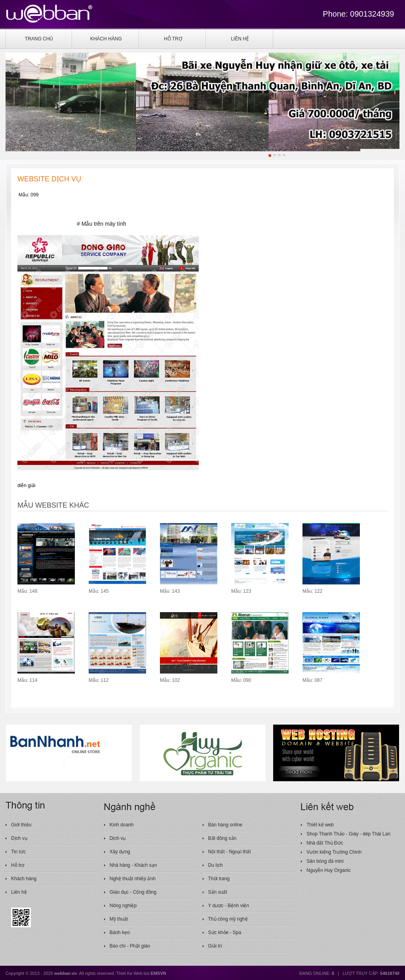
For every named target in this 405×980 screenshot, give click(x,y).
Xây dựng (120, 852)
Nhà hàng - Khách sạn (133, 865)
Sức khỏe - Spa (225, 932)
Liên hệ (19, 892)
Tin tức (18, 852)
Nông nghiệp (123, 906)
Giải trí (215, 946)
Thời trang (219, 879)
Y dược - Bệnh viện (229, 906)
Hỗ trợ (18, 865)
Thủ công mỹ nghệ (228, 919)
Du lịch (216, 865)
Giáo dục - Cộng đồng (133, 892)
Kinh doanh (122, 825)
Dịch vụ (19, 838)
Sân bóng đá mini (325, 861)
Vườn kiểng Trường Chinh (334, 852)
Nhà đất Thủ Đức (325, 843)
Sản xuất (218, 892)
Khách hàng (24, 879)
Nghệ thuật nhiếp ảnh (133, 879)
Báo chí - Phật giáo (130, 946)
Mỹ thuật (119, 919)
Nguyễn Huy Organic (329, 870)
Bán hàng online (225, 825)
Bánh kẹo (120, 932)
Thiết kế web (320, 825)
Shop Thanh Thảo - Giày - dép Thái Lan (348, 834)
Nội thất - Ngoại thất (230, 852)
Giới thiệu (21, 825)
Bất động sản (222, 838)
